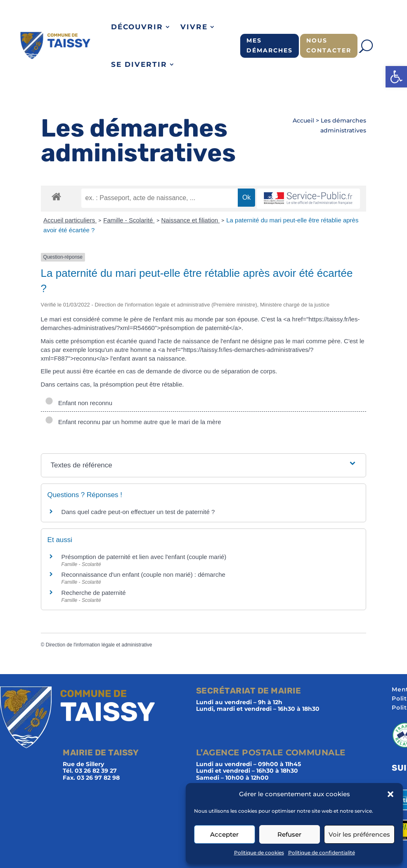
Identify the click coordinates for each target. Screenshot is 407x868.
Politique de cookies (259, 853)
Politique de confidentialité (322, 853)
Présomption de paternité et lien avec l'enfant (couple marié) (144, 557)
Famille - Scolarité (129, 220)
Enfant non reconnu (79, 403)
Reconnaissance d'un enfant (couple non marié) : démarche (143, 574)
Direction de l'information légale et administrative (99, 645)
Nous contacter (329, 45)
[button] (396, 77)
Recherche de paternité (94, 593)
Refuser (289, 834)
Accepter (224, 834)
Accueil (303, 120)
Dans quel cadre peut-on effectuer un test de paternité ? (138, 512)
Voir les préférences (359, 834)
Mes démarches (270, 45)
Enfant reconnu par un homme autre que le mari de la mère (133, 422)
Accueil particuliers (70, 220)
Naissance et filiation (191, 220)
